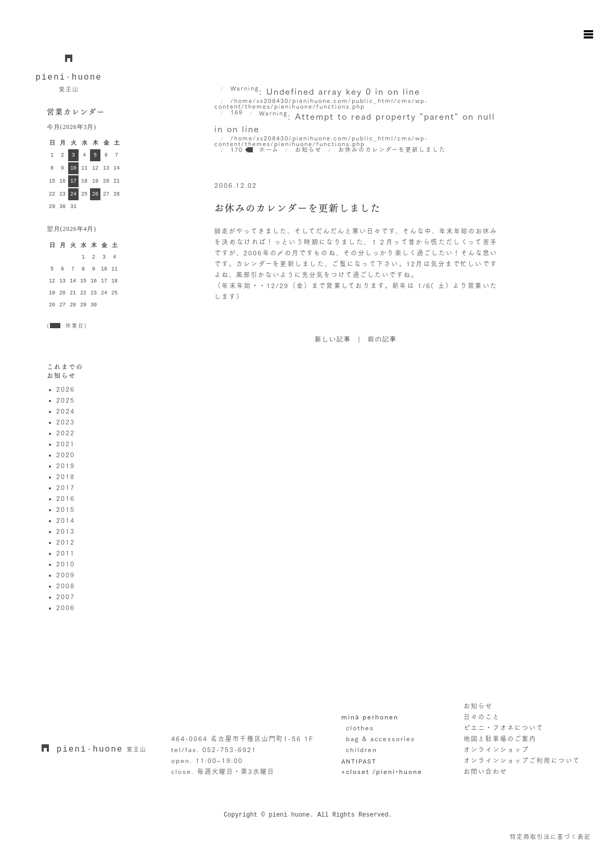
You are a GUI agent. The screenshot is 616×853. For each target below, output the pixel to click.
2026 (66, 389)
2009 (66, 575)
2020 (66, 455)
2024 (66, 411)
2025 (66, 400)
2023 (66, 422)
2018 (66, 476)
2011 (66, 553)
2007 (66, 597)
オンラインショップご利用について (522, 760)
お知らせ (478, 706)
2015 (66, 509)
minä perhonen (370, 717)
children (362, 749)
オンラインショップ (496, 749)
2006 (66, 608)
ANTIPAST (359, 761)
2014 (66, 520)
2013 (66, 531)
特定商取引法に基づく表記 (550, 837)
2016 (66, 498)
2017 (66, 487)
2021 (66, 444)
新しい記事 (333, 340)
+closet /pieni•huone (382, 771)
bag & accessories (381, 739)
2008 (66, 586)
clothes (360, 728)
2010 (66, 564)
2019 (66, 466)
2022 (66, 433)
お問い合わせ (485, 771)
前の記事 (382, 340)
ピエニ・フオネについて (504, 728)
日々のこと (482, 717)
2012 (66, 542)
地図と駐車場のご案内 (500, 739)
